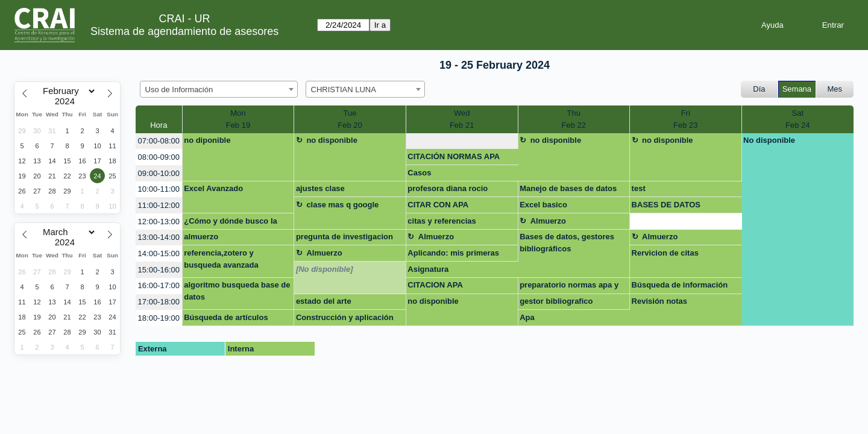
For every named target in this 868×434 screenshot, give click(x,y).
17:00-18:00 (159, 302)
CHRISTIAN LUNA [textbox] (344, 90)
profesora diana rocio (448, 188)
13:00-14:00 (159, 237)
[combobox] (219, 89)
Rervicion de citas (665, 253)
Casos (419, 173)
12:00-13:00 (159, 222)
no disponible (332, 140)
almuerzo (201, 237)
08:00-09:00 (159, 157)
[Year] (68, 101)
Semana (797, 89)
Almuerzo (548, 221)
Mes (835, 89)
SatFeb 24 (797, 119)
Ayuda (772, 25)
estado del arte (324, 301)
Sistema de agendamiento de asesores (184, 31)
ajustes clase (320, 188)
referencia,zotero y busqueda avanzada (221, 259)
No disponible (769, 140)
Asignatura (428, 269)
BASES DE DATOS (666, 205)
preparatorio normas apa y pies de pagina (569, 287)
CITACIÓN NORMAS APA (454, 156)
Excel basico (543, 205)
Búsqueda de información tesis (680, 287)
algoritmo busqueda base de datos (237, 291)
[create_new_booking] (462, 141)
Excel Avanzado (213, 188)
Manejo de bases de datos (568, 188)
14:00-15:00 (159, 253)
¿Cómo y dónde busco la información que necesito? (234, 223)
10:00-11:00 (159, 189)
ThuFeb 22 (574, 119)
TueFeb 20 (350, 119)
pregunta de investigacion (344, 237)
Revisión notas (659, 301)
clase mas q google (342, 205)
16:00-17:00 (159, 285)
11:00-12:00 (159, 205)
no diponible (207, 140)
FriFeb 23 (685, 119)
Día (759, 89)
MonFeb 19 (238, 119)
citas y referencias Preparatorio (442, 223)
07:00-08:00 (159, 141)
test (639, 188)
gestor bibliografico (556, 301)
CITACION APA (435, 285)
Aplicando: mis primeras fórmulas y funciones (453, 255)
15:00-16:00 (159, 270)
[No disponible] (325, 269)
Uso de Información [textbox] (179, 90)
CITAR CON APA (438, 205)
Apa (527, 317)
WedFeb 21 (462, 119)
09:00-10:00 (159, 173)
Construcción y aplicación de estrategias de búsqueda (348, 319)
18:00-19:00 (159, 318)
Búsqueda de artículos (226, 317)
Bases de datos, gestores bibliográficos (567, 243)
